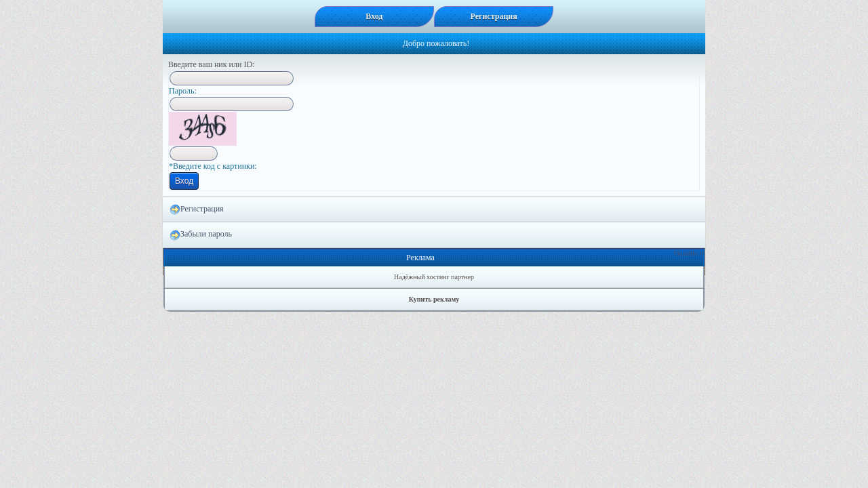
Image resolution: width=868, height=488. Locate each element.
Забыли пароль (201, 235)
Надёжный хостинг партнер (434, 277)
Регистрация (197, 209)
